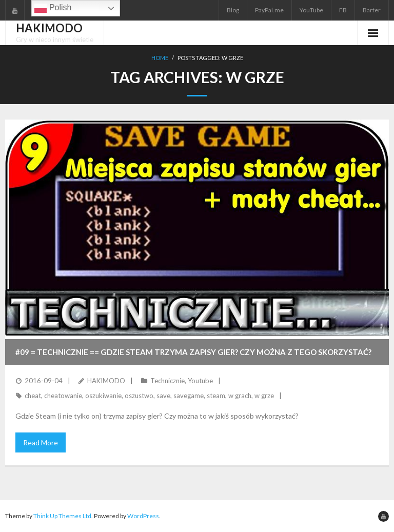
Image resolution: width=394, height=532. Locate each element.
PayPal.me (269, 10)
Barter (372, 10)
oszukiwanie (103, 396)
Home (160, 58)
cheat (33, 396)
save (163, 396)
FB (343, 10)
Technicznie (168, 381)
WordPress (143, 516)
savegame (189, 396)
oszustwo (139, 396)
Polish (53, 8)
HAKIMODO (106, 381)
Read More (41, 442)
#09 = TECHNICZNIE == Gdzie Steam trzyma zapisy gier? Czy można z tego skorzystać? (193, 352)
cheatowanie (63, 396)
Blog (233, 10)
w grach (240, 396)
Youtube (200, 381)
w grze (264, 396)
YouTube (311, 10)
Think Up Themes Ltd (62, 516)
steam (216, 396)
